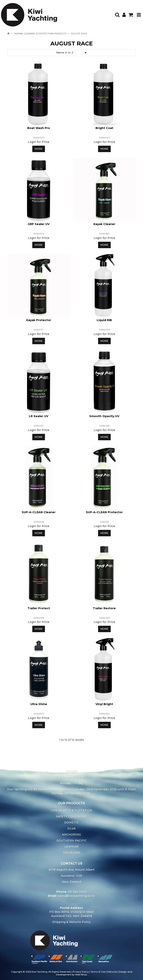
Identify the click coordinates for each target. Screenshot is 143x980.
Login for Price (39, 142)
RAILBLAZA (71, 853)
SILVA (71, 828)
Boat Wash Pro (39, 128)
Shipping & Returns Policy (71, 922)
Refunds (112, 972)
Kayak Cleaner (104, 224)
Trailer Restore (104, 608)
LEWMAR (72, 847)
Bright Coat (104, 128)
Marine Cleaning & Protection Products (40, 34)
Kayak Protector (39, 320)
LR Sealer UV (39, 416)
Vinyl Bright (104, 704)
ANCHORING (71, 835)
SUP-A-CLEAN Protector (104, 512)
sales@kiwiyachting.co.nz (76, 896)
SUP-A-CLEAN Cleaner (39, 512)
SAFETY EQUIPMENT (72, 816)
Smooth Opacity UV (104, 416)
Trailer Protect (39, 608)
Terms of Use (98, 972)
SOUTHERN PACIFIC (72, 841)
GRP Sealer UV (39, 224)
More (39, 149)
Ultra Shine (39, 704)
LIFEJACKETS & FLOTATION (72, 810)
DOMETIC (71, 822)
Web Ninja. (81, 975)
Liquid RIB (104, 320)
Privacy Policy (81, 972)
